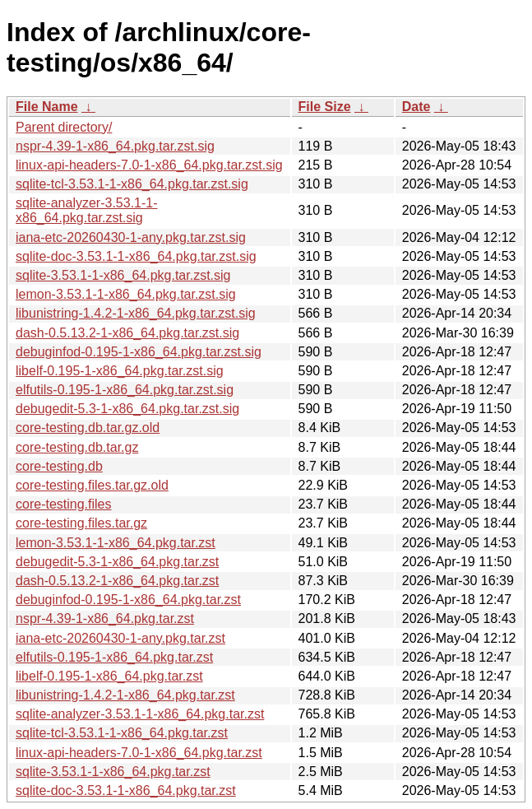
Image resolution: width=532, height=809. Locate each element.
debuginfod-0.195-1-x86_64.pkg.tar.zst (128, 600)
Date (416, 107)
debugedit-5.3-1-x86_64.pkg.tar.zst (117, 562)
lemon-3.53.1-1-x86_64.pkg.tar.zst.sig (126, 294)
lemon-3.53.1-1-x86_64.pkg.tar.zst (116, 543)
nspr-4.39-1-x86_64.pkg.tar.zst (105, 618)
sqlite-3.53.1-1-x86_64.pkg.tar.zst (113, 772)
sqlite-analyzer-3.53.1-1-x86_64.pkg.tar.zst (140, 714)
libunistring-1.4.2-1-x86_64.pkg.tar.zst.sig (136, 313)
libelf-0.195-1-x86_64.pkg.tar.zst (109, 676)
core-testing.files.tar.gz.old (92, 485)
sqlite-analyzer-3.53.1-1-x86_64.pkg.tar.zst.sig (87, 210)
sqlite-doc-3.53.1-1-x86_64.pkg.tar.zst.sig (136, 256)
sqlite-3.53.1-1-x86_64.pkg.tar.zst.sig (123, 275)
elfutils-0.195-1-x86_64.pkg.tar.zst (114, 657)
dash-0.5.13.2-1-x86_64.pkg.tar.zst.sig (127, 333)
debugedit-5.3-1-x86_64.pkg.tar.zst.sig (127, 409)
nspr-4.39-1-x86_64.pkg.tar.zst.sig (115, 146)
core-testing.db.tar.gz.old (88, 428)
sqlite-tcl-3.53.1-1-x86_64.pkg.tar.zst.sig (132, 184)
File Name (47, 107)
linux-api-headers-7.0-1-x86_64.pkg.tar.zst (139, 753)
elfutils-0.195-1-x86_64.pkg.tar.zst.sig (125, 390)
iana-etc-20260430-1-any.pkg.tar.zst (120, 638)
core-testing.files (64, 504)
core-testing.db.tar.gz (77, 447)
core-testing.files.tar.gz (81, 523)
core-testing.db (59, 466)
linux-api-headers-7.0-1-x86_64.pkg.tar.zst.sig (149, 165)
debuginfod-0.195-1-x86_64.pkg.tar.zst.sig (139, 352)
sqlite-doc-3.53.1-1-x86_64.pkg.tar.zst (126, 790)
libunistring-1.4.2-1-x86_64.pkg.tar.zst (125, 695)
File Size (325, 107)
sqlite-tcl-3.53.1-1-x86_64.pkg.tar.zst (122, 733)
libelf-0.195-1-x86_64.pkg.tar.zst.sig (120, 371)
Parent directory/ (64, 127)
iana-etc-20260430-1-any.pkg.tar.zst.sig (131, 237)
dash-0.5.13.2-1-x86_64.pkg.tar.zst (117, 581)
